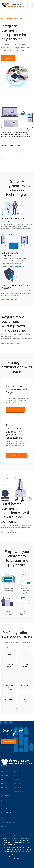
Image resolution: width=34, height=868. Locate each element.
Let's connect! (9, 742)
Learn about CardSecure (9, 299)
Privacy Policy (17, 835)
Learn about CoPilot (15, 410)
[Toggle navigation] (30, 5)
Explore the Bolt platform (9, 234)
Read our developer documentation (13, 267)
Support (4, 801)
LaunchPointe (6, 809)
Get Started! (8, 58)
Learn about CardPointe (17, 455)
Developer (5, 805)
